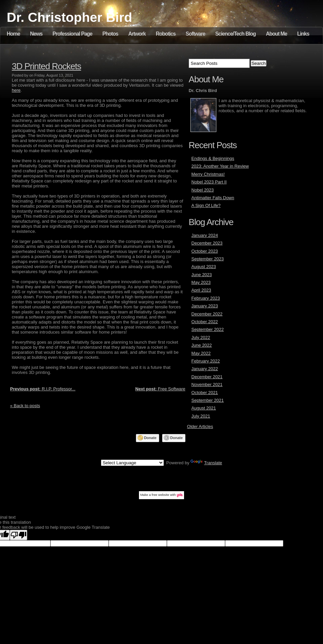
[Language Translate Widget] (132, 463)
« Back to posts (25, 406)
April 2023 (201, 290)
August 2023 (204, 267)
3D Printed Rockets (46, 66)
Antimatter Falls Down (213, 198)
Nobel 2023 (203, 190)
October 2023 (205, 251)
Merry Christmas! (208, 174)
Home (13, 34)
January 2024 (205, 235)
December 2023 (207, 243)
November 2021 (207, 384)
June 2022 (202, 345)
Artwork (137, 34)
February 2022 (206, 361)
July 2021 (201, 416)
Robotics (166, 34)
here (16, 90)
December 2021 (207, 377)
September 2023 (208, 259)
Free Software (160, 389)
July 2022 (201, 337)
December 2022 (207, 314)
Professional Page (72, 34)
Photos (110, 34)
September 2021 (208, 400)
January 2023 (205, 306)
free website (160, 495)
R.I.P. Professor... (43, 389)
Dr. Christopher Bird (69, 17)
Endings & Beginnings (213, 158)
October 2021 (205, 393)
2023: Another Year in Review (220, 166)
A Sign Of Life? (206, 205)
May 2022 (201, 353)
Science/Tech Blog (236, 34)
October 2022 (205, 322)
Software (195, 34)
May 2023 (201, 282)
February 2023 (206, 298)
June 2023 (202, 275)
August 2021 (204, 408)
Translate (206, 463)
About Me (276, 34)
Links (303, 34)
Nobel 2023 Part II (209, 182)
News (36, 34)
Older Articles (200, 426)
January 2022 (205, 369)
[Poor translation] (19, 535)
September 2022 (208, 329)
